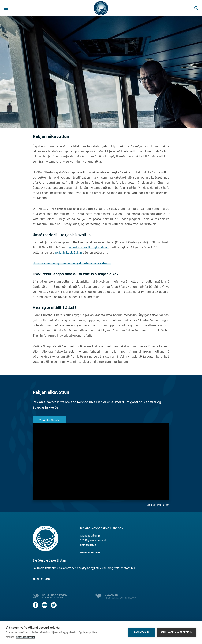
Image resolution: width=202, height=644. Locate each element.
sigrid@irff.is (88, 545)
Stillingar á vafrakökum (176, 632)
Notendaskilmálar (25, 637)
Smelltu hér (41, 579)
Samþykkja (142, 632)
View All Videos (49, 420)
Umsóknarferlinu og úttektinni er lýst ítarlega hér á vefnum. (72, 263)
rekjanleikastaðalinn (69, 253)
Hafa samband (90, 552)
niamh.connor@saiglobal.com (89, 247)
